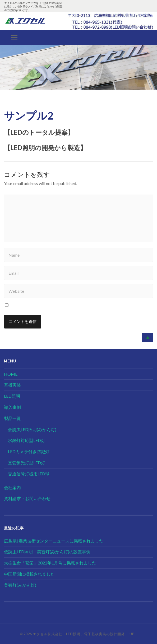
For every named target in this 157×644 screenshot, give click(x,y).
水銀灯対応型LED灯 (27, 440)
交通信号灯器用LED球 (29, 474)
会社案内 (12, 487)
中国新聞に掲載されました (29, 574)
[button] (4, 71)
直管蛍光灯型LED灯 (27, 463)
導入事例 (12, 407)
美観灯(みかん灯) (20, 585)
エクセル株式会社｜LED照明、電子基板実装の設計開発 (79, 634)
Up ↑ (133, 634)
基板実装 (12, 385)
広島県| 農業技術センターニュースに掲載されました (54, 541)
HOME (11, 374)
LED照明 (12, 396)
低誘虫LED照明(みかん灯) (32, 429)
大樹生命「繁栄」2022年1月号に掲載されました (50, 563)
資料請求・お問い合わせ (27, 498)
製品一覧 (12, 418)
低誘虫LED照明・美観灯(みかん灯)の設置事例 (47, 552)
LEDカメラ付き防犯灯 (29, 451)
